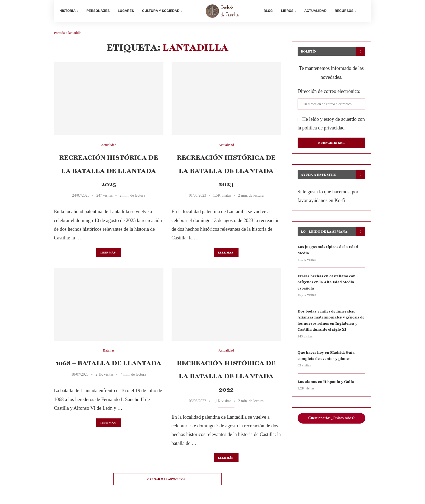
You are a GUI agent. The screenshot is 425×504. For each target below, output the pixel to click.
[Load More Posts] (168, 479)
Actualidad (315, 11)
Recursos (344, 11)
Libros (287, 11)
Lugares (126, 11)
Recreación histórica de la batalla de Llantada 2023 (226, 171)
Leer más (108, 253)
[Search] (363, 11)
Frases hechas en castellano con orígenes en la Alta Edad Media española (327, 282)
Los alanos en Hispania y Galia (326, 382)
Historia (67, 11)
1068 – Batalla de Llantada (109, 363)
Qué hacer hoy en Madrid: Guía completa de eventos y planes (326, 355)
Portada (59, 33)
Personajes (98, 11)
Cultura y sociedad (161, 11)
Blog (268, 11)
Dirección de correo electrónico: (329, 91)
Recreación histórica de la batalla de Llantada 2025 (109, 171)
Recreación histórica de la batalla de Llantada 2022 (226, 376)
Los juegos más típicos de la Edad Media (328, 250)
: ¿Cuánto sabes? (331, 418)
